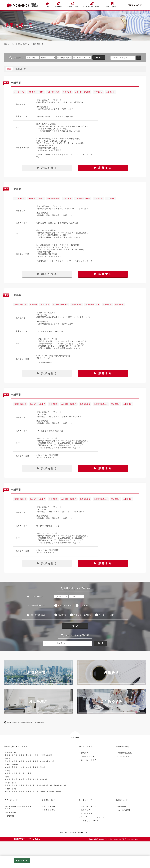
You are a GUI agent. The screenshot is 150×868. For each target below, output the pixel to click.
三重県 (29, 773)
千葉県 (36, 761)
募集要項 (122, 806)
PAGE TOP (75, 742)
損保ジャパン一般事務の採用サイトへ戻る (26, 722)
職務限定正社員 (65, 605)
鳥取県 (8, 785)
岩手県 (22, 755)
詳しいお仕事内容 (89, 806)
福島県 (49, 755)
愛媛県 (56, 785)
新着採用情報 (50, 810)
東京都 (42, 761)
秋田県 (36, 755)
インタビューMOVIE (90, 821)
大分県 (36, 791)
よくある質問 (124, 810)
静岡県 (15, 773)
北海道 (8, 755)
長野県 (42, 767)
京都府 (15, 779)
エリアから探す (50, 806)
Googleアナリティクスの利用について (75, 832)
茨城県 (8, 761)
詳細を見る (47, 168)
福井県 (29, 767)
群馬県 (22, 761)
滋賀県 (8, 779)
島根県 (15, 785)
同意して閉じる (22, 861)
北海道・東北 (12, 753)
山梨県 (36, 767)
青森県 (15, 755)
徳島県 (42, 785)
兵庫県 (29, 779)
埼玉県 (29, 761)
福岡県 (8, 791)
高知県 (63, 785)
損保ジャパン (12, 812)
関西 (8, 777)
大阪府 (22, 779)
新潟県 (8, 767)
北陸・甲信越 (12, 765)
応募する (103, 168)
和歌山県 (43, 779)
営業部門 (62, 615)
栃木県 (15, 761)
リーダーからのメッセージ (93, 817)
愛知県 (22, 773)
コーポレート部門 (107, 615)
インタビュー (87, 814)
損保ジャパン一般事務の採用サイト (18, 44)
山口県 (36, 785)
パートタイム (85, 605)
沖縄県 (58, 791)
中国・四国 (11, 783)
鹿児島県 (50, 791)
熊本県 (29, 791)
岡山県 (22, 785)
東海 (8, 771)
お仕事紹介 (86, 810)
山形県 (42, 755)
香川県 (49, 785)
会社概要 (10, 816)
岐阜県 (8, 773)
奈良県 (36, 779)
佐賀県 (15, 791)
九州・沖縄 (11, 789)
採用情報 (58, 7)
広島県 (29, 785)
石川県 (22, 767)
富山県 (15, 767)
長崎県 (22, 791)
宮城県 (29, 755)
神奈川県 (50, 761)
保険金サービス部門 (82, 615)
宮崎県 (42, 791)
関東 (8, 759)
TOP (47, 7)
